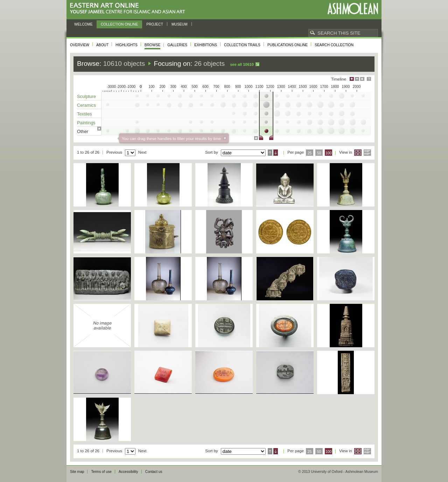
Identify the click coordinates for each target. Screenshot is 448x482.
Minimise (357, 79)
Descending (276, 153)
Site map (77, 472)
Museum (180, 24)
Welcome (83, 24)
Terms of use (101, 472)
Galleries (177, 45)
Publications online (288, 45)
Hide (362, 79)
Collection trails (242, 45)
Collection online (119, 24)
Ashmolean (353, 9)
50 (319, 153)
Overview (80, 45)
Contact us (154, 472)
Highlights (127, 45)
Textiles (85, 114)
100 (328, 153)
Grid (358, 153)
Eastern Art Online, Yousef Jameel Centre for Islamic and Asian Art (129, 9)
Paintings (86, 123)
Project (155, 24)
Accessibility (128, 472)
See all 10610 (242, 64)
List (367, 153)
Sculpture (86, 96)
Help (369, 79)
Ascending (270, 153)
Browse (153, 45)
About (102, 45)
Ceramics (86, 105)
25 (310, 153)
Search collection (334, 45)
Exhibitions (206, 45)
